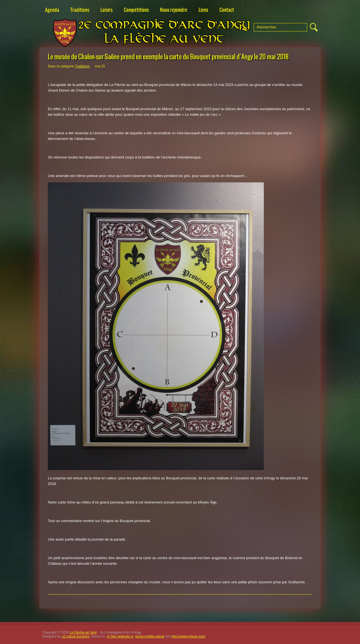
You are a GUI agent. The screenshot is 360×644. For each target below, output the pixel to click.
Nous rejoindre (174, 10)
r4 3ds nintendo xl (120, 636)
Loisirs (106, 10)
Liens (203, 10)
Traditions (80, 10)
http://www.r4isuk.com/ (188, 636)
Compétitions (136, 10)
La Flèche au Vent (83, 632)
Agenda (52, 10)
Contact (227, 10)
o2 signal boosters (76, 636)
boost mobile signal (150, 636)
